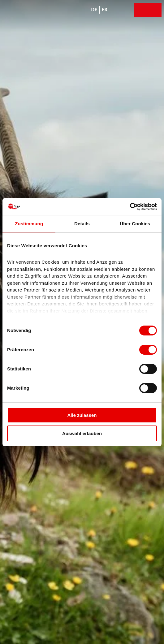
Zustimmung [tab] (29, 224)
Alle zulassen (82, 415)
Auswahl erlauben (82, 433)
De (94, 10)
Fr (105, 10)
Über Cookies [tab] (135, 224)
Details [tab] (82, 224)
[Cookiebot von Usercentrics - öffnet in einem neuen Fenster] (130, 207)
